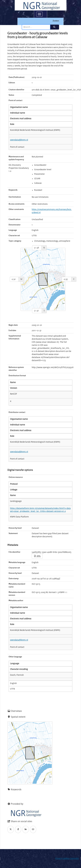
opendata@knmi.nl (19, 140)
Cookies (66, 859)
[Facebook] (18, 829)
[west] (14, 279)
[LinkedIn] (26, 829)
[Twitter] (11, 829)
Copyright (74, 859)
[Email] (33, 829)
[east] (67, 279)
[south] (37, 311)
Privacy (59, 859)
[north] (37, 248)
